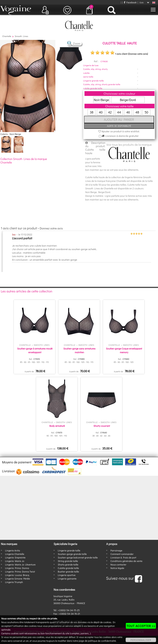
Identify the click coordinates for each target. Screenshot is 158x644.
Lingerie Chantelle (15, 554)
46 (128, 112)
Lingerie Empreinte (15, 557)
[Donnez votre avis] (138, 54)
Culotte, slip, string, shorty (95, 69)
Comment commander (122, 554)
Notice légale (117, 568)
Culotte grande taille (68, 568)
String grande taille (68, 561)
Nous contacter (118, 564)
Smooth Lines (21, 36)
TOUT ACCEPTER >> (141, 626)
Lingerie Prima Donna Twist (20, 571)
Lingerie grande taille (94, 80)
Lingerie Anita (12, 550)
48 (137, 112)
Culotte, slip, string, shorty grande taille (102, 84)
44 (119, 112)
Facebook (130, 2)
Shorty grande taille (68, 564)
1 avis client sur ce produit (19, 228)
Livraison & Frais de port (123, 557)
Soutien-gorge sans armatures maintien (79, 350)
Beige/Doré (128, 100)
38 (92, 112)
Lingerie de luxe (91, 65)
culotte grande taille (93, 88)
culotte (86, 73)
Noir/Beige (101, 100)
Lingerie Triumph (14, 582)
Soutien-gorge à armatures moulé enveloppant (35, 350)
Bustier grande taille (68, 571)
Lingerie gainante (67, 578)
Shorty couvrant (102, 426)
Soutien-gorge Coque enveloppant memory (124, 350)
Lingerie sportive (67, 575)
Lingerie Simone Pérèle (18, 578)
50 (146, 112)
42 (110, 112)
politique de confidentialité (102, 641)
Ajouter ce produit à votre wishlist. (119, 131)
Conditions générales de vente (126, 561)
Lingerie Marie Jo (15, 561)
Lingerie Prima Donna (17, 568)
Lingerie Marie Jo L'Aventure (20, 564)
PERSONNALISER (141, 640)
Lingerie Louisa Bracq (17, 575)
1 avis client (121, 54)
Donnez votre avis (51, 228)
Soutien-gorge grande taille (72, 554)
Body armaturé (57, 426)
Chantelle (7, 36)
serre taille (88, 77)
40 (101, 112)
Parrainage (116, 550)
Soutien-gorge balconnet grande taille (78, 557)
